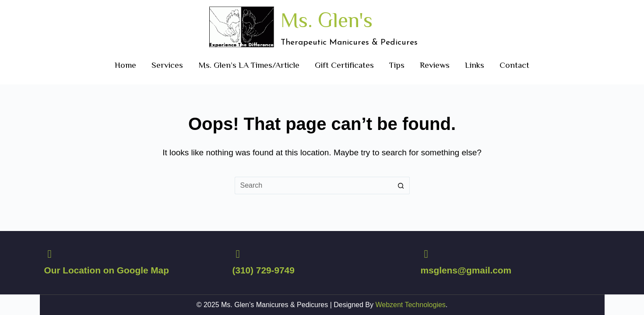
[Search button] (401, 185)
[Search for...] (313, 185)
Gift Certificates (344, 65)
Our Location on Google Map (107, 270)
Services (167, 65)
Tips (397, 65)
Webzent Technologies (410, 305)
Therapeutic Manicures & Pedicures (349, 43)
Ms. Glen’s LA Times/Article (249, 65)
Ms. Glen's (327, 20)
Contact (514, 65)
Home (125, 65)
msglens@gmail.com (466, 270)
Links (475, 65)
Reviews (435, 65)
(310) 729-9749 (263, 270)
